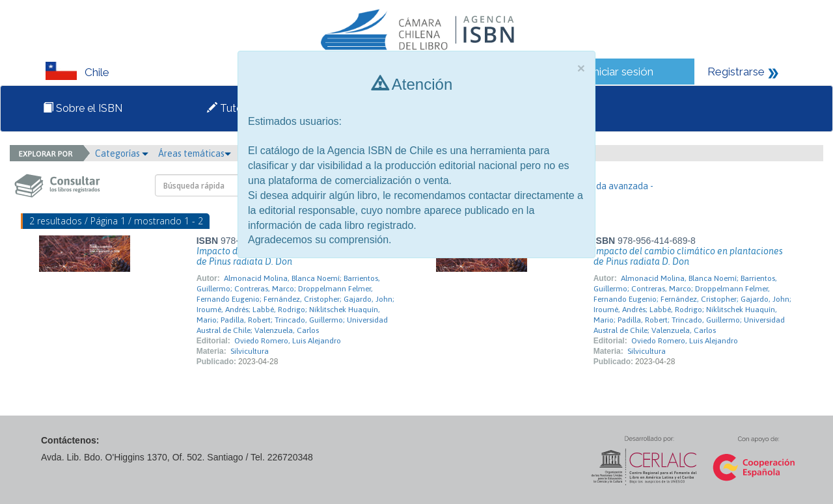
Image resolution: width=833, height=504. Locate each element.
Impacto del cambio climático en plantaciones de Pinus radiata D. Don (688, 256)
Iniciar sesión (622, 72)
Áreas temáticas (195, 153)
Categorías (122, 153)
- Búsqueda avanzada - (608, 186)
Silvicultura (250, 351)
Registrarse (736, 72)
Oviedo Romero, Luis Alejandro (288, 341)
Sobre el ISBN (83, 108)
